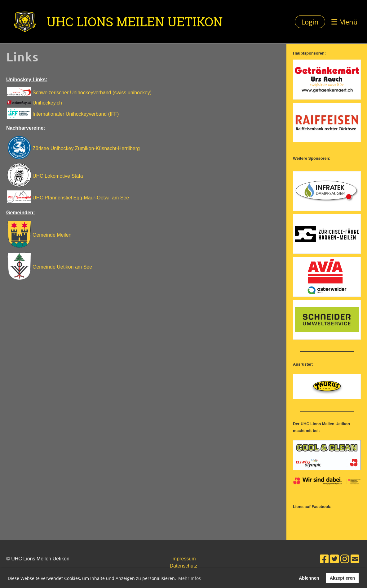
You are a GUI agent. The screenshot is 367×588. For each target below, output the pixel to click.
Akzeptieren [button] (343, 578)
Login (310, 22)
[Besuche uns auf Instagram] (345, 559)
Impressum (183, 559)
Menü (345, 22)
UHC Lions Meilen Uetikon (135, 22)
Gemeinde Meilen (52, 235)
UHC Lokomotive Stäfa (58, 176)
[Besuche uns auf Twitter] (334, 559)
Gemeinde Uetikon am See (62, 267)
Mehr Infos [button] (190, 578)
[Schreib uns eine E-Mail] (355, 559)
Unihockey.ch (47, 103)
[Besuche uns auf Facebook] (324, 559)
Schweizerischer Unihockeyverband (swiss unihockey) (92, 93)
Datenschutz (184, 566)
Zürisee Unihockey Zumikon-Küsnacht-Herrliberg (86, 148)
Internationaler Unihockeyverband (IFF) (76, 114)
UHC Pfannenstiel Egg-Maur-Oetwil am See (81, 198)
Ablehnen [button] (309, 578)
